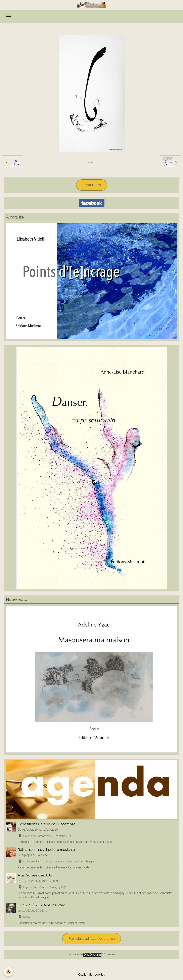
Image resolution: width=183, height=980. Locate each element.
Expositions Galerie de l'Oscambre (47, 824)
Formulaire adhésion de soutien (92, 939)
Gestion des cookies (91, 975)
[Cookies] (9, 972)
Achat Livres (92, 185)
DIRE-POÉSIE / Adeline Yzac (41, 905)
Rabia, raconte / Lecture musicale (46, 850)
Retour (91, 162)
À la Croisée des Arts (35, 875)
